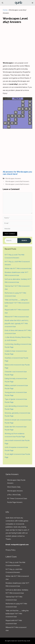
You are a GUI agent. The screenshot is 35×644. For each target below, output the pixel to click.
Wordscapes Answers (13, 178)
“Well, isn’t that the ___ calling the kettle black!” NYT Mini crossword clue (17, 303)
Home (5, 10)
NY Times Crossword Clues (17, 498)
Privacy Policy (10, 550)
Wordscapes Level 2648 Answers (17, 184)
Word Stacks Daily (14, 487)
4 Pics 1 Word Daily (14, 495)
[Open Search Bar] (3, 3)
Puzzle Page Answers (15, 502)
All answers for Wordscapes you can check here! (17, 173)
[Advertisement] (17, 42)
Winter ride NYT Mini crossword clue (18, 268)
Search (24, 240)
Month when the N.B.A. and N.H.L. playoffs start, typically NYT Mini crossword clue (17, 323)
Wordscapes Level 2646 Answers (17, 181)
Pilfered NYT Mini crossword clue (17, 317)
